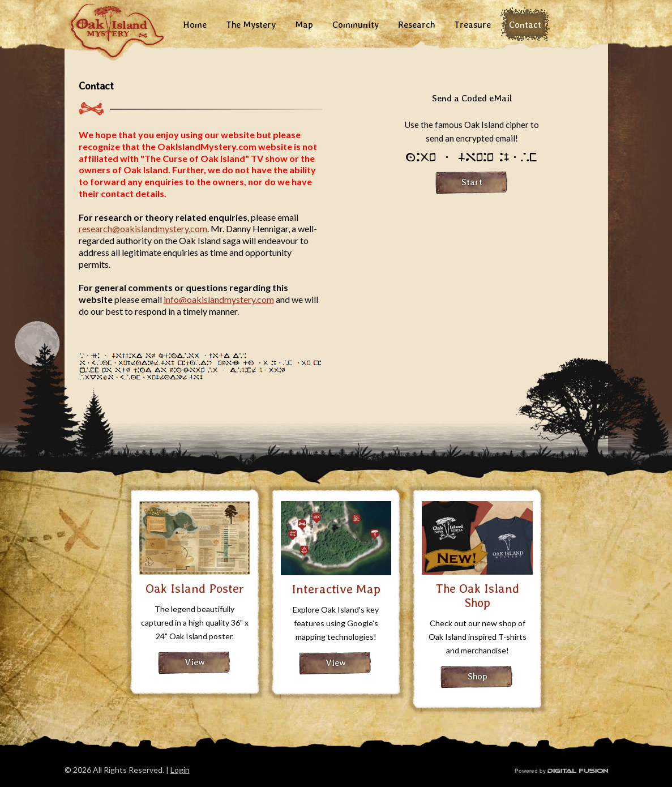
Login (180, 770)
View (195, 662)
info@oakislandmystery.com (219, 299)
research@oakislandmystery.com (143, 228)
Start (472, 182)
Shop (478, 676)
